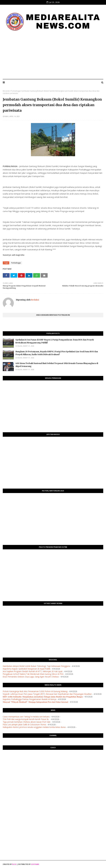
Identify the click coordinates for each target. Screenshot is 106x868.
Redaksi (35, 300)
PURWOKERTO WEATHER (53, 763)
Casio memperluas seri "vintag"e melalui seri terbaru (26, 717)
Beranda (6, 91)
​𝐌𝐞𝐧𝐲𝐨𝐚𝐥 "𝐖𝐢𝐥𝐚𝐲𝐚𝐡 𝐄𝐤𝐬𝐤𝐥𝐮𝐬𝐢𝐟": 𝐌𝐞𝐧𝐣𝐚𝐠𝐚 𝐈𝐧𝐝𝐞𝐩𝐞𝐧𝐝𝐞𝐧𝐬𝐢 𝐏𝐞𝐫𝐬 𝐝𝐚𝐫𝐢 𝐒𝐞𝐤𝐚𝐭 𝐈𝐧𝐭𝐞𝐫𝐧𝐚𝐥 (35, 702)
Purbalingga (16, 91)
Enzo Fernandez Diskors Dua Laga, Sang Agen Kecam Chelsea (31, 677)
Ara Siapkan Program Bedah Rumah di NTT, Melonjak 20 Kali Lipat (33, 671)
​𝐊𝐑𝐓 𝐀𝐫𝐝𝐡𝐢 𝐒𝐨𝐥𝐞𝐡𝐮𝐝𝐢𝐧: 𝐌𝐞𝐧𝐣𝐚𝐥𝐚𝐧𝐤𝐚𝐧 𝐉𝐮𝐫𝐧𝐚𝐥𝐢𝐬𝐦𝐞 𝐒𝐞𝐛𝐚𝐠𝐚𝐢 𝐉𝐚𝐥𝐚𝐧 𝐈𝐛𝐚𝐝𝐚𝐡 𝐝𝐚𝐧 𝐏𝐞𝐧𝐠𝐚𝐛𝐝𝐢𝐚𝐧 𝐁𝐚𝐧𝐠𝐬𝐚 (43, 697)
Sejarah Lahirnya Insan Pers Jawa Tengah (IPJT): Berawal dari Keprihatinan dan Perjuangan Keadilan (47, 694)
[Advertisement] (53, 56)
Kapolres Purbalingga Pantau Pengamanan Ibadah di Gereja (29, 699)
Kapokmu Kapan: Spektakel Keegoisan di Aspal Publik (26, 669)
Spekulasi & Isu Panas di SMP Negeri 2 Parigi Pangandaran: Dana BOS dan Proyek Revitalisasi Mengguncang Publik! (55, 341)
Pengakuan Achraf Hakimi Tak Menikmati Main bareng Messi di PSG (33, 674)
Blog (14, 864)
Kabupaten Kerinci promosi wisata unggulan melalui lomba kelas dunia (34, 727)
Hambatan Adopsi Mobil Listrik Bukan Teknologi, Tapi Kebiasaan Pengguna (36, 666)
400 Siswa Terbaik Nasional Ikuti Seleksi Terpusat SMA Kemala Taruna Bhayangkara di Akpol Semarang (57, 365)
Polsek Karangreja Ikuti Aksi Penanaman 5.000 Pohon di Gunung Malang (35, 691)
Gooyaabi (35, 864)
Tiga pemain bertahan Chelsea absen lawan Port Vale (27, 722)
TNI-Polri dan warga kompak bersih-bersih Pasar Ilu (26, 719)
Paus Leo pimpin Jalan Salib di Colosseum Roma (24, 724)
